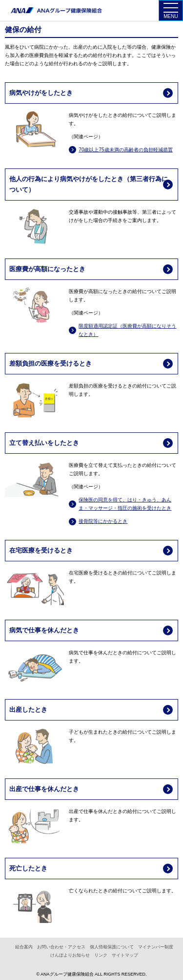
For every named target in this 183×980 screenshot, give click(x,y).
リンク (101, 955)
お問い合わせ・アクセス (61, 947)
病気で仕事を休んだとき (44, 630)
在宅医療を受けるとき (41, 550)
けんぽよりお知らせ (70, 955)
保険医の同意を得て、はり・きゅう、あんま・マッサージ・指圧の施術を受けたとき (125, 504)
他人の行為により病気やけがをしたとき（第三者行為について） (89, 184)
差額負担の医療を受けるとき (51, 363)
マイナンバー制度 (156, 947)
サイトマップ (125, 955)
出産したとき (28, 710)
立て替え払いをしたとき (44, 443)
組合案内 (24, 947)
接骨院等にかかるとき (103, 521)
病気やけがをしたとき (41, 93)
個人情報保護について (112, 947)
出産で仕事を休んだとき (44, 789)
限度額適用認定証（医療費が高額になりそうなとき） (127, 330)
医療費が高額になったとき (47, 269)
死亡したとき (28, 868)
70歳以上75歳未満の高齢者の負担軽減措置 (125, 150)
